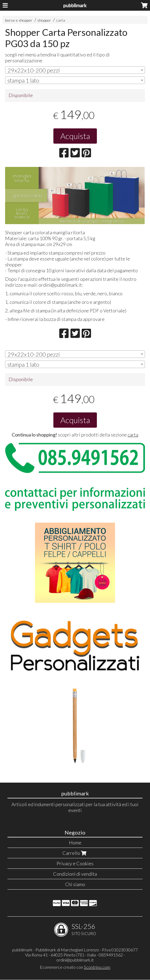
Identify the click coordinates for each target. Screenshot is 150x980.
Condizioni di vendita (75, 874)
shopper (44, 20)
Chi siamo (75, 884)
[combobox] (75, 70)
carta (61, 20)
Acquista (75, 136)
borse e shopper (19, 20)
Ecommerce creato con (75, 967)
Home (75, 843)
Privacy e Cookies (75, 863)
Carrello (75, 853)
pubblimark (75, 5)
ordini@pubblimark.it (75, 960)
